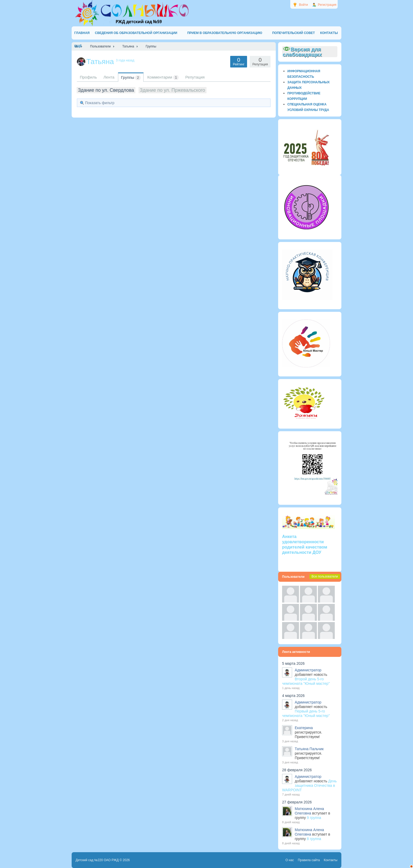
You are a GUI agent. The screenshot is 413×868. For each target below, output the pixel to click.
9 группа (314, 818)
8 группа (314, 839)
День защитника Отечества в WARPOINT (309, 785)
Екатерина (304, 728)
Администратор (308, 670)
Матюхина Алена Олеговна (309, 811)
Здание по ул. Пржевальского (173, 90)
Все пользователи (325, 576)
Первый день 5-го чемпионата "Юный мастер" (306, 713)
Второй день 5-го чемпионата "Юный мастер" (306, 681)
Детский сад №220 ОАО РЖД (97, 860)
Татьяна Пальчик (309, 749)
